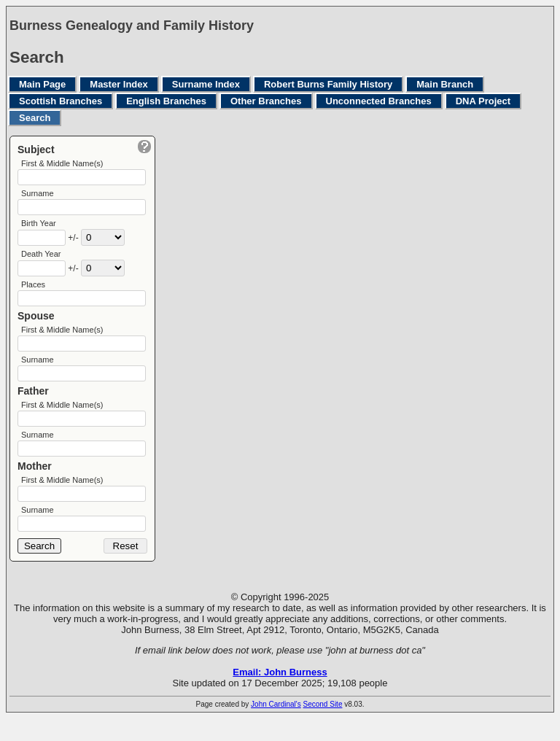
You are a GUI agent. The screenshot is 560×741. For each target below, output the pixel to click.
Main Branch (445, 84)
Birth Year (39, 228)
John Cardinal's (276, 727)
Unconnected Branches (379, 101)
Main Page (42, 84)
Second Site (323, 727)
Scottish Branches (61, 101)
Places (33, 292)
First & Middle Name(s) (62, 163)
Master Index (118, 84)
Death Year (41, 260)
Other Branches (266, 101)
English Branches (166, 101)
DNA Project (483, 101)
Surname (38, 195)
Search (35, 118)
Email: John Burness (280, 695)
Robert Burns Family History (328, 84)
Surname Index (206, 84)
